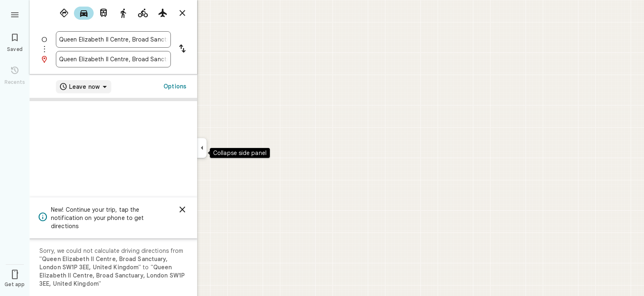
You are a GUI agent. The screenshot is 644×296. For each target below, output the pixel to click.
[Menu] (15, 14)
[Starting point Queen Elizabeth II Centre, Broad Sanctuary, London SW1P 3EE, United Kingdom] (113, 39)
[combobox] (113, 39)
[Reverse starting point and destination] (182, 49)
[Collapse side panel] (202, 148)
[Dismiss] (182, 210)
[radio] (64, 13)
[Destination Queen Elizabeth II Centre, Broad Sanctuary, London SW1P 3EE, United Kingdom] (113, 59)
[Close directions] (182, 13)
